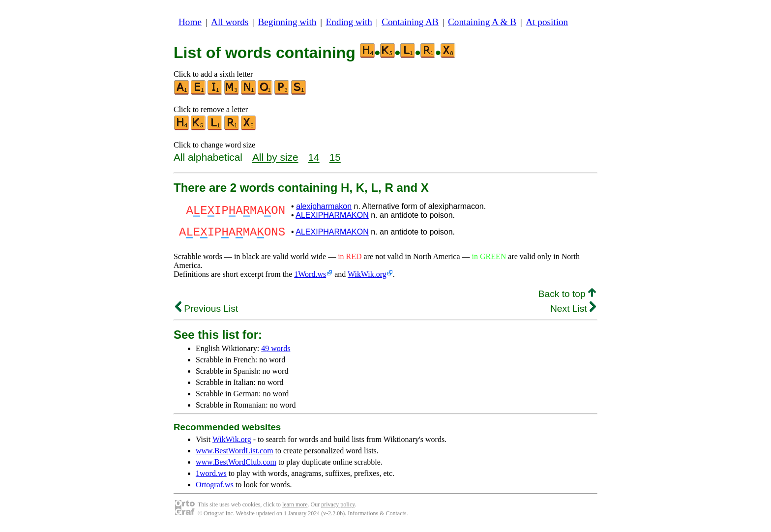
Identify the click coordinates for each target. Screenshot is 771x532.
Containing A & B (482, 22)
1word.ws (211, 476)
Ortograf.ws (215, 488)
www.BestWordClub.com (236, 465)
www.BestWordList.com (235, 454)
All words (230, 22)
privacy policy (338, 507)
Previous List (207, 311)
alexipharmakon (324, 206)
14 (314, 157)
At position (547, 22)
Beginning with (287, 22)
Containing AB (410, 22)
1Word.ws (310, 277)
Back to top (567, 297)
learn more (295, 507)
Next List (573, 311)
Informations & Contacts (377, 516)
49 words (276, 351)
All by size (275, 157)
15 (335, 157)
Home (190, 22)
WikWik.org (367, 277)
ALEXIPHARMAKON (332, 215)
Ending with (349, 22)
